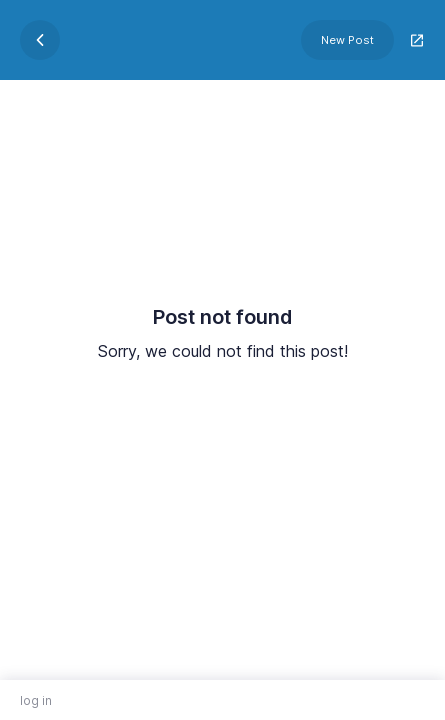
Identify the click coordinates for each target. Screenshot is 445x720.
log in (36, 700)
